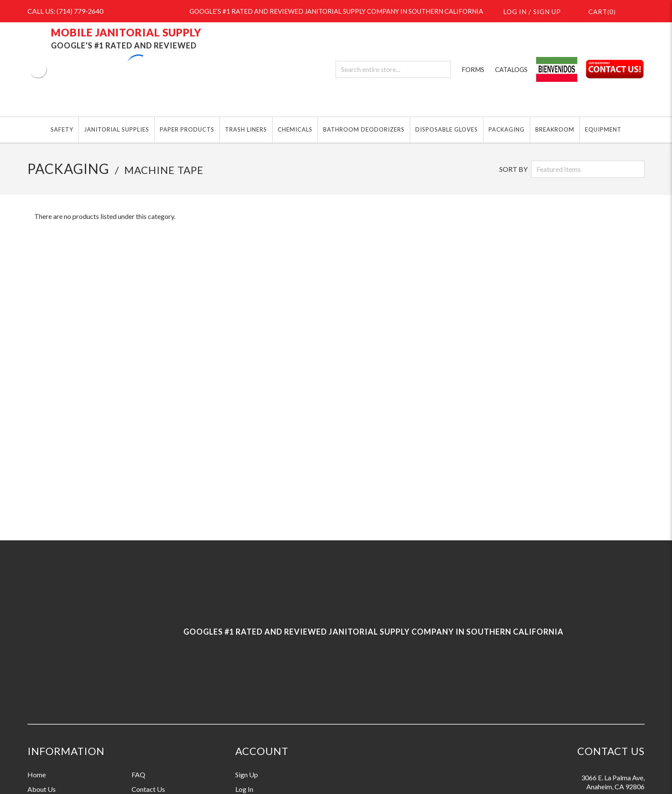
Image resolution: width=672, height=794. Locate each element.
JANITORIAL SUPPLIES (117, 129)
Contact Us (148, 789)
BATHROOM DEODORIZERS (364, 129)
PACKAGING (507, 129)
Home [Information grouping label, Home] (37, 775)
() (597, 11)
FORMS (473, 69)
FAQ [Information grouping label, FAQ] (138, 775)
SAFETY (62, 129)
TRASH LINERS (246, 129)
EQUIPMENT (603, 129)
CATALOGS (511, 69)
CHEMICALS (295, 129)
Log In (244, 789)
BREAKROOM (555, 129)
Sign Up (247, 775)
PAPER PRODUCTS (187, 129)
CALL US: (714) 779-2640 (65, 11)
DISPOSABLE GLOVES (447, 129)
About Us (42, 789)
